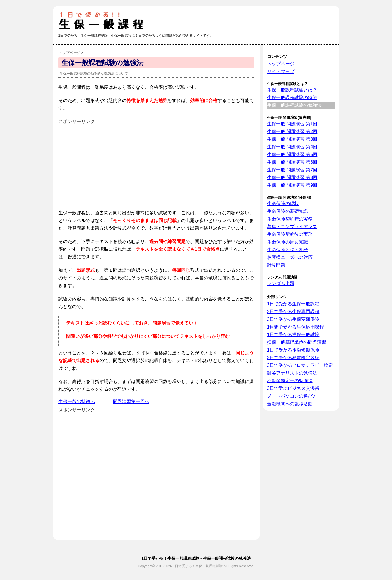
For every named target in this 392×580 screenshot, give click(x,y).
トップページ (281, 64)
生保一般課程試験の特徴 (292, 98)
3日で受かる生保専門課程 (293, 312)
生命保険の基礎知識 (288, 211)
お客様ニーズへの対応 (290, 257)
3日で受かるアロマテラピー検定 (300, 365)
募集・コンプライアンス (292, 227)
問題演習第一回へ (131, 401)
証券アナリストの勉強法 (292, 373)
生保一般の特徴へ (77, 401)
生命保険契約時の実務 (290, 219)
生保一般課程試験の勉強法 (294, 105)
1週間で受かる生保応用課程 (296, 327)
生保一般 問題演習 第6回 (292, 162)
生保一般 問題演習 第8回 (292, 177)
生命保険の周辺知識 (288, 242)
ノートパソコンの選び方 (292, 396)
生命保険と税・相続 (288, 250)
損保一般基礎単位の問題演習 (297, 342)
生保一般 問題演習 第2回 (292, 131)
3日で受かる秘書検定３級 (293, 358)
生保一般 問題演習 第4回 (292, 147)
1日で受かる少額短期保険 (293, 350)
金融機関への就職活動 (290, 404)
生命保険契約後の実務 (290, 234)
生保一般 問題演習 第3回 (292, 139)
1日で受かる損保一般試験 (293, 335)
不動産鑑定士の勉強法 (290, 381)
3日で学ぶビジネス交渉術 (293, 388)
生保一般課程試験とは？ (292, 90)
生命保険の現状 (283, 204)
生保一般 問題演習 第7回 (292, 170)
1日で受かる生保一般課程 (293, 304)
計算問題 (276, 265)
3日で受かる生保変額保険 (293, 319)
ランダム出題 (281, 283)
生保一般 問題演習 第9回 (292, 185)
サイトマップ (281, 71)
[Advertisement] (106, 165)
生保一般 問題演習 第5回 (292, 154)
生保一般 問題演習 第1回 (292, 124)
